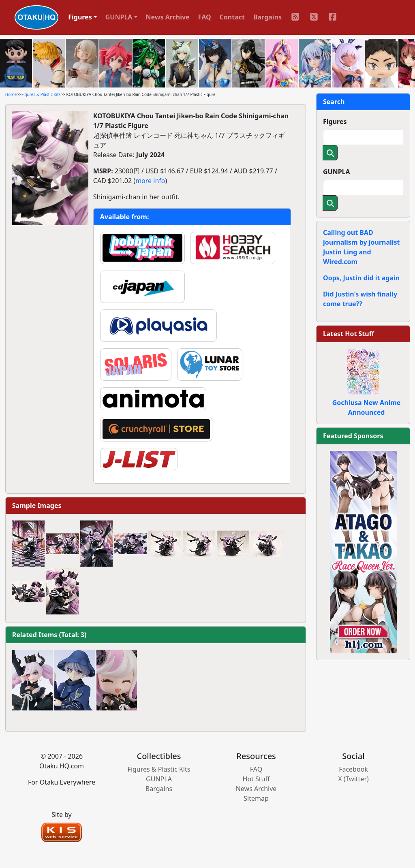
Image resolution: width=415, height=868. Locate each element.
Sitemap (256, 798)
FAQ (205, 17)
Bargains (267, 17)
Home (11, 94)
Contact (232, 17)
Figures (335, 122)
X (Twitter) (353, 779)
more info (150, 181)
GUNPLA (337, 172)
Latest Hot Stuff (349, 334)
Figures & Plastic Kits (41, 94)
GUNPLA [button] (119, 17)
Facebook (353, 769)
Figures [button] (80, 17)
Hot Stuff (256, 779)
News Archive (168, 17)
